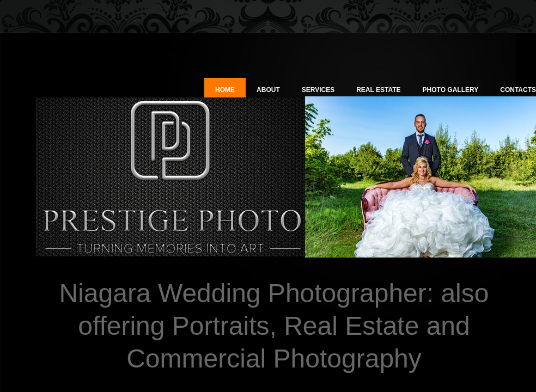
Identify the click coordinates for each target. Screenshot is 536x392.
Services (318, 90)
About (268, 90)
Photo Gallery (451, 90)
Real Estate (378, 90)
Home (225, 90)
